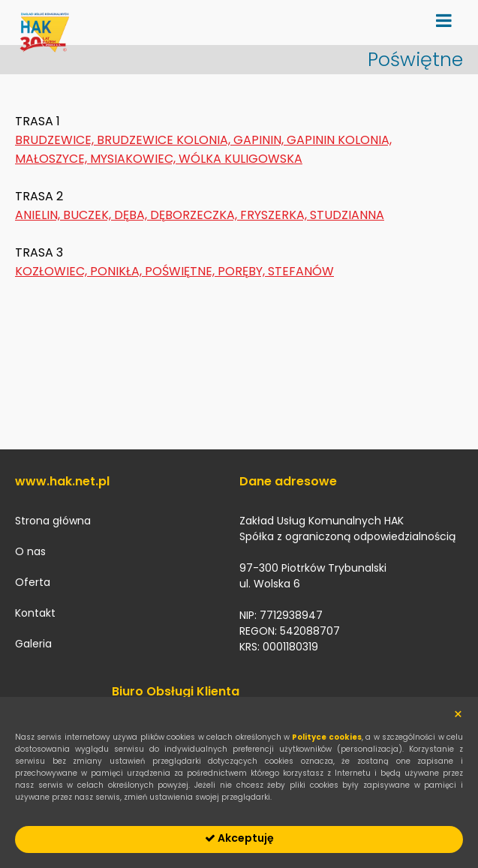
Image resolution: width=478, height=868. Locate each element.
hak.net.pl (45, 38)
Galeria (33, 644)
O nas (30, 551)
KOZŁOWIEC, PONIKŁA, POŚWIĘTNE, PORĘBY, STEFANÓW (174, 271)
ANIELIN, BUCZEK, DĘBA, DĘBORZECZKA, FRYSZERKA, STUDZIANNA (200, 215)
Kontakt (35, 613)
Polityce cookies (326, 737)
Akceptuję (239, 838)
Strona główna (53, 521)
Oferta (33, 582)
